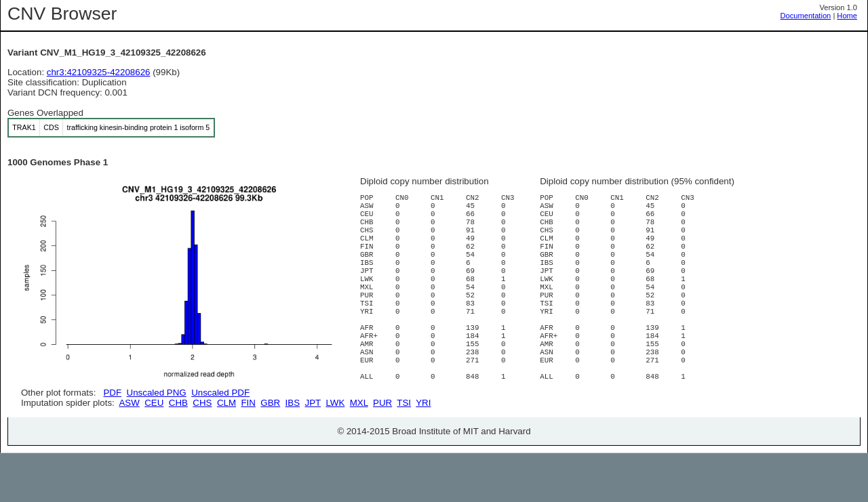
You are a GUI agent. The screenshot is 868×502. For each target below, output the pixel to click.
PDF (112, 393)
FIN (248, 452)
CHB (178, 452)
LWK (335, 452)
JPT (313, 452)
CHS (202, 452)
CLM (226, 452)
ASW (129, 452)
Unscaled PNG (157, 393)
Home (847, 16)
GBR (270, 452)
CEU (154, 452)
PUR (382, 452)
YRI (423, 452)
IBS (293, 452)
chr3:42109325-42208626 (99, 72)
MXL (359, 452)
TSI (404, 452)
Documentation (806, 16)
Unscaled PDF (220, 393)
